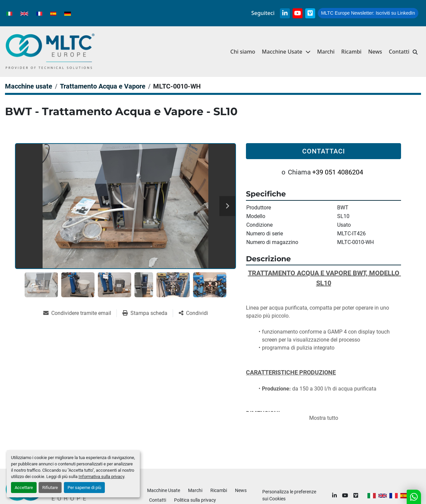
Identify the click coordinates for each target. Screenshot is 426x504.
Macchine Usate (282, 52)
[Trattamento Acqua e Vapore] (103, 86)
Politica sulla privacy (195, 500)
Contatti (399, 52)
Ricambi (351, 52)
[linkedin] (285, 13)
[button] (286, 52)
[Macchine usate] (29, 86)
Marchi (326, 52)
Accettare (24, 488)
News (375, 52)
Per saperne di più (84, 488)
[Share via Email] (80, 313)
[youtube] (298, 13)
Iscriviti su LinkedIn (368, 13)
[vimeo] (310, 13)
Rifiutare (50, 488)
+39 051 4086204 (338, 172)
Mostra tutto (324, 418)
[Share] (193, 313)
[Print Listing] (148, 313)
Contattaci (324, 151)
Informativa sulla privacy (101, 477)
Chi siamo (243, 52)
